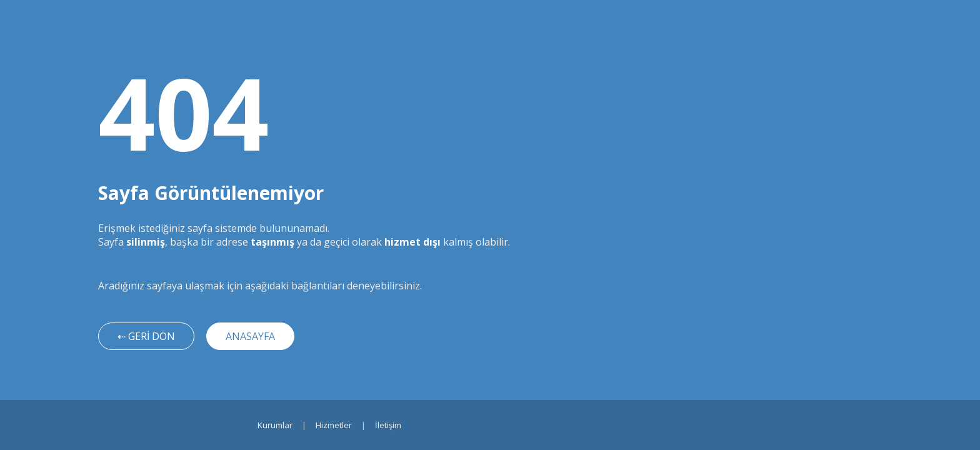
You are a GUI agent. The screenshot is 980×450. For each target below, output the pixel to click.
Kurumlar (275, 425)
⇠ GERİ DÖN (146, 336)
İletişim (388, 425)
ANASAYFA (250, 336)
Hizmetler (334, 425)
